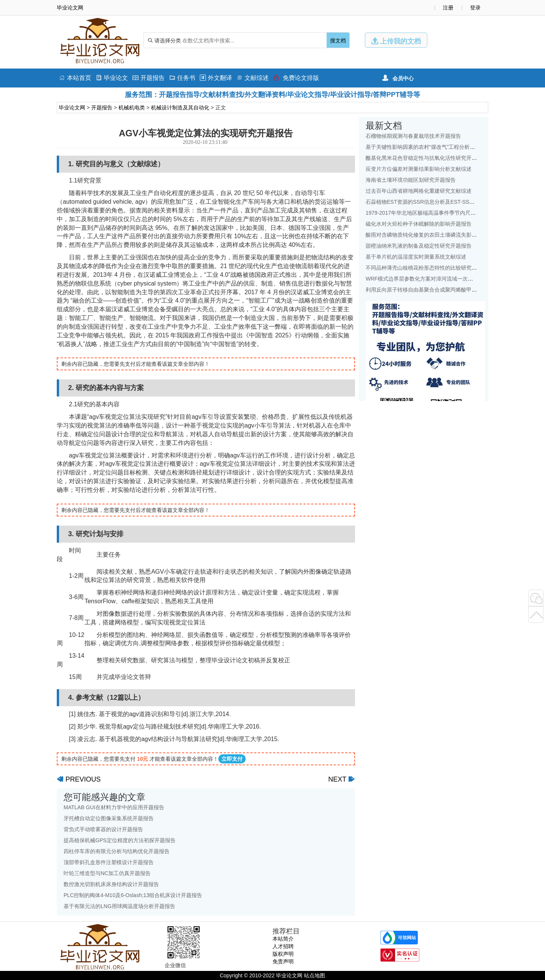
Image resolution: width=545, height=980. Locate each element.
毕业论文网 (72, 108)
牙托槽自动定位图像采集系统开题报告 (109, 818)
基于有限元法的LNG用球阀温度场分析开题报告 (119, 906)
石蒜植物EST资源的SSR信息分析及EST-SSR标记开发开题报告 (441, 202)
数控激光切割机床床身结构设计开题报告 (111, 884)
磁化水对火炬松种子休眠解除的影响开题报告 (419, 224)
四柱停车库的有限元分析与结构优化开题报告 (117, 851)
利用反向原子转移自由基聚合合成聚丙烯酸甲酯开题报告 (432, 290)
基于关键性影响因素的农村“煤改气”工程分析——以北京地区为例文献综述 (452, 147)
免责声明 (283, 961)
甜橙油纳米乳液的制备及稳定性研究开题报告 (419, 246)
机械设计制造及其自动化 (180, 108)
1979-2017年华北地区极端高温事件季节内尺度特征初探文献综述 (442, 213)
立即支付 (232, 759)
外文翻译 (216, 78)
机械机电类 (132, 108)
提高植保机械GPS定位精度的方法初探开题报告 (120, 840)
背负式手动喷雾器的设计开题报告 (103, 829)
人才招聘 (283, 946)
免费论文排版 (296, 78)
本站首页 (75, 78)
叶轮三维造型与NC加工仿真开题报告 (107, 873)
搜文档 (338, 41)
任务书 (182, 78)
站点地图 (315, 975)
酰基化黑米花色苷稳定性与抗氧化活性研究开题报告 (427, 158)
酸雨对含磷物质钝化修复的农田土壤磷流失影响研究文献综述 (437, 235)
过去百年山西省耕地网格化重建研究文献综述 (419, 191)
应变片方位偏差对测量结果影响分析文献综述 (419, 169)
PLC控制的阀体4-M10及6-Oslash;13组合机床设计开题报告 (133, 895)
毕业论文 (112, 78)
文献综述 (253, 78)
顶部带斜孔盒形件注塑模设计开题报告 (109, 862)
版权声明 (283, 954)
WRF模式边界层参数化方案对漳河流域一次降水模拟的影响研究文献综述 (451, 279)
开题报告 (149, 78)
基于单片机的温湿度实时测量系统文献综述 (416, 257)
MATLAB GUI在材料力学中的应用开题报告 (114, 807)
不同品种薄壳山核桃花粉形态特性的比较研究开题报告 (429, 268)
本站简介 (283, 939)
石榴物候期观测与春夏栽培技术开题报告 (413, 136)
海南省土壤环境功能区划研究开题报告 (411, 180)
